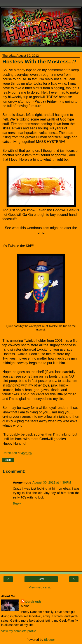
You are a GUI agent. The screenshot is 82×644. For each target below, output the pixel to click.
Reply (17, 504)
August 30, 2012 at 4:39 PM (52, 482)
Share (8, 460)
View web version (41, 587)
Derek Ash (33, 602)
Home (41, 579)
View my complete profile (19, 631)
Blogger (49, 640)
